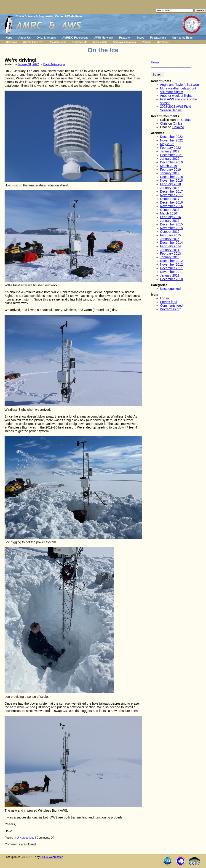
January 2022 (170, 151)
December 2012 (171, 261)
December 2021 (171, 155)
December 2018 (171, 177)
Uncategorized (25, 838)
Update (186, 120)
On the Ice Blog (182, 38)
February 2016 (170, 217)
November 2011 (171, 272)
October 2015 (170, 232)
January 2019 (170, 173)
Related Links (57, 42)
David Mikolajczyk (54, 64)
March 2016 (169, 213)
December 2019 (171, 162)
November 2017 (171, 195)
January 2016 (170, 221)
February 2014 (170, 246)
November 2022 (171, 140)
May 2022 (167, 144)
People (146, 42)
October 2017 (170, 199)
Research (125, 38)
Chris (164, 123)
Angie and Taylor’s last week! (181, 85)
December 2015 (171, 224)
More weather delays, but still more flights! (178, 90)
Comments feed (171, 306)
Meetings (11, 42)
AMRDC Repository (75, 38)
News (141, 38)
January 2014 (170, 250)
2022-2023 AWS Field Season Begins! (176, 108)
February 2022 (170, 148)
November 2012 (171, 264)
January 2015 (170, 239)
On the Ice (103, 50)
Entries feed (169, 302)
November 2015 (171, 228)
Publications (158, 38)
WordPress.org (171, 309)
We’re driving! (21, 60)
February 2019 (170, 170)
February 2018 (170, 184)
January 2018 (170, 188)
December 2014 (171, 243)
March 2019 (169, 166)
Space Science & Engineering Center (40, 16)
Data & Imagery (46, 38)
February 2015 (170, 235)
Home (9, 38)
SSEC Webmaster (52, 857)
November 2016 (171, 206)
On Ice (178, 123)
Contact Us (80, 42)
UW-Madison (73, 16)
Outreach (163, 42)
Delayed (178, 127)
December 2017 (171, 191)
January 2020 (170, 159)
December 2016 (171, 202)
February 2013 (170, 254)
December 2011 (171, 268)
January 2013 (170, 257)
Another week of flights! (177, 96)
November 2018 (171, 180)
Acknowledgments (124, 42)
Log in (164, 298)
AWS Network (104, 38)
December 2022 (171, 137)
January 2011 (170, 275)
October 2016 (170, 210)
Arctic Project (33, 42)
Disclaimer (100, 42)
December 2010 (171, 279)
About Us (24, 38)
